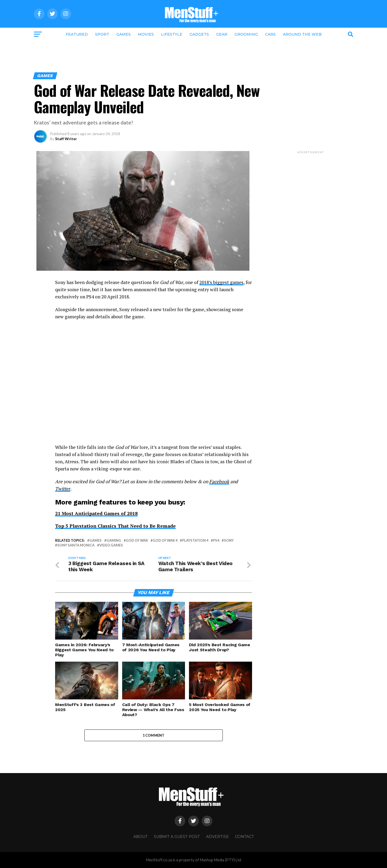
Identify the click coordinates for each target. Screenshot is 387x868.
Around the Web (302, 34)
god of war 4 (165, 541)
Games (123, 34)
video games (111, 545)
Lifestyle (172, 34)
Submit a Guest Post (177, 837)
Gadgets (199, 34)
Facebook (219, 481)
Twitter (63, 489)
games (96, 541)
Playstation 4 (195, 541)
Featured (77, 34)
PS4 (216, 541)
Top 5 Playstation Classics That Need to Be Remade (116, 526)
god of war (137, 541)
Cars (270, 34)
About (141, 837)
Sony (229, 541)
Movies (146, 34)
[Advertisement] (194, 55)
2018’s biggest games (222, 282)
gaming (114, 541)
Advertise (217, 837)
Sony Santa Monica (76, 545)
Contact (244, 837)
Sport (102, 34)
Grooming (246, 34)
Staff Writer (66, 139)
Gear (222, 34)
